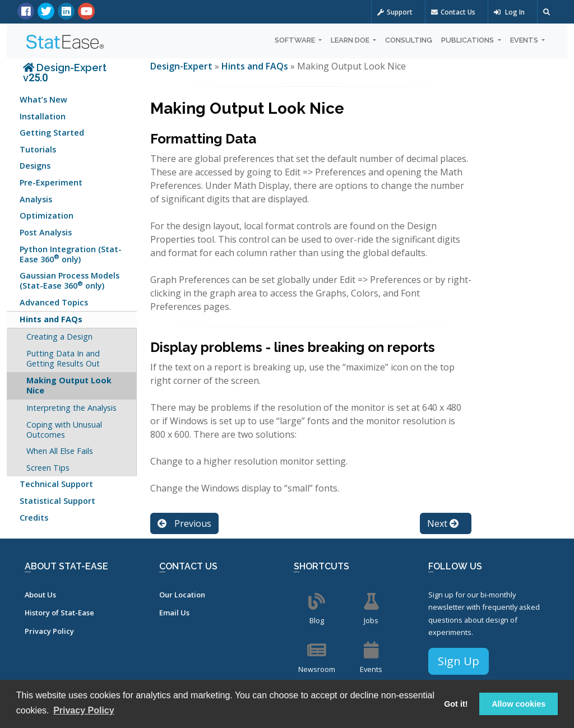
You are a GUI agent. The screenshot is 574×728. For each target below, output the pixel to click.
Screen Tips (48, 468)
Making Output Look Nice (69, 385)
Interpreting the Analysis (71, 408)
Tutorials (38, 149)
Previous (184, 523)
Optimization (47, 215)
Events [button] (525, 40)
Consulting (409, 40)
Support (395, 12)
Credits (34, 518)
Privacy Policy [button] (84, 710)
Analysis (36, 199)
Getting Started (52, 133)
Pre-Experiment (51, 182)
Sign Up (459, 661)
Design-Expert (182, 66)
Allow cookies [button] (519, 704)
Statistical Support (57, 501)
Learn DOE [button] (351, 40)
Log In (509, 12)
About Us (40, 595)
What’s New (43, 99)
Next (443, 523)
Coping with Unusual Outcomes (64, 430)
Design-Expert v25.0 (65, 73)
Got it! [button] (456, 704)
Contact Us (453, 12)
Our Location (182, 595)
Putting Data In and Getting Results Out (63, 358)
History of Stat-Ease (59, 613)
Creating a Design (59, 337)
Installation (43, 116)
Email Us (174, 613)
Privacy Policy (49, 631)
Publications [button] (468, 40)
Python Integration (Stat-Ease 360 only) (71, 254)
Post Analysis (46, 232)
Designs (35, 166)
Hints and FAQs (51, 319)
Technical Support (56, 484)
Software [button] (296, 40)
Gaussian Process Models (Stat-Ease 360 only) (70, 280)
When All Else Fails (60, 451)
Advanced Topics (54, 302)
